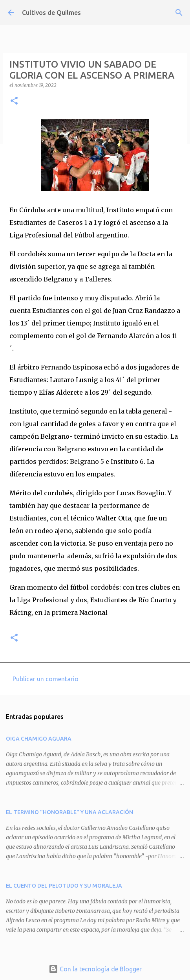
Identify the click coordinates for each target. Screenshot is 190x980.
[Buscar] (179, 13)
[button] (14, 101)
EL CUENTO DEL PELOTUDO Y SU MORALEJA (64, 886)
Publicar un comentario (46, 679)
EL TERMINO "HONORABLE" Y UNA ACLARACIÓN (69, 812)
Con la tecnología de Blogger (95, 969)
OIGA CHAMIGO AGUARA (39, 739)
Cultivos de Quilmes (51, 13)
